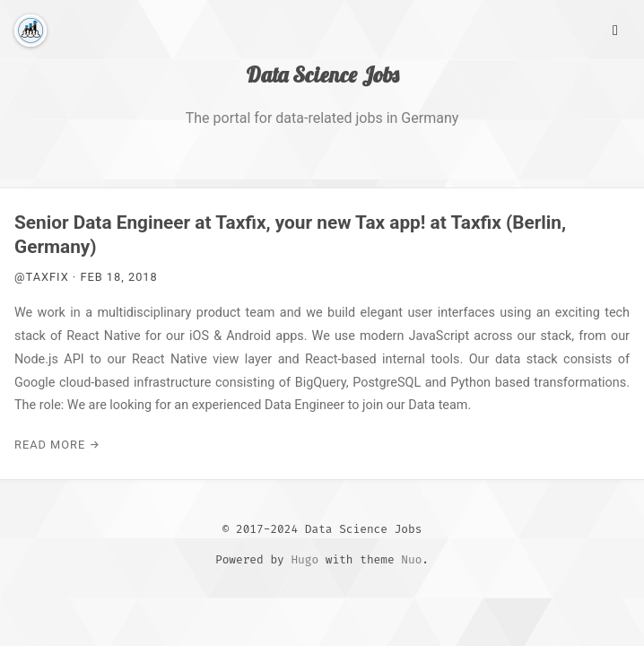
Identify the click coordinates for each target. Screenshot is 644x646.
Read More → (57, 445)
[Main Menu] (615, 29)
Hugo (305, 559)
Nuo (411, 559)
